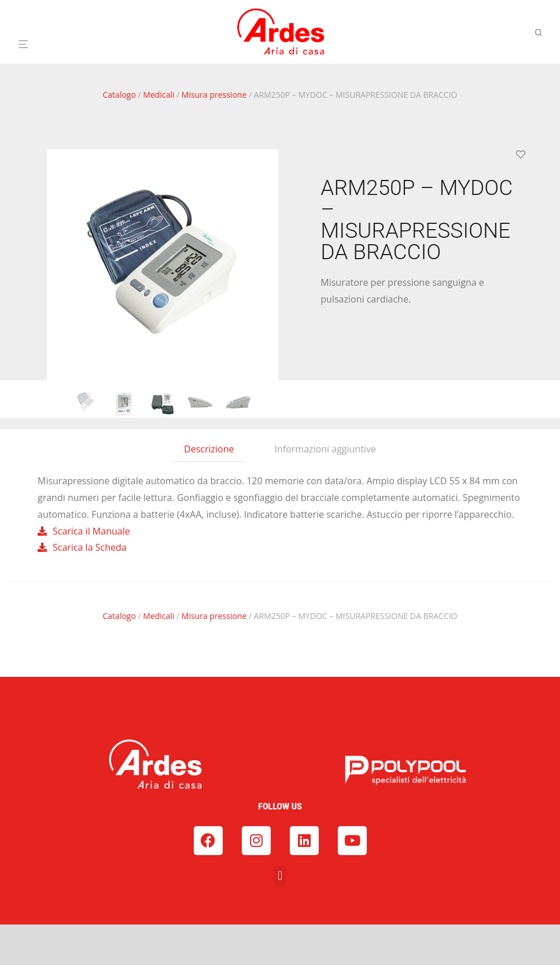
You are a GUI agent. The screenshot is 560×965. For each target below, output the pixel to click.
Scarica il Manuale (91, 531)
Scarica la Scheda (90, 547)
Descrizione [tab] (209, 449)
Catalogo (119, 95)
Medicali (159, 95)
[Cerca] (543, 33)
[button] (280, 876)
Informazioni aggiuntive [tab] (325, 449)
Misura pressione (214, 95)
